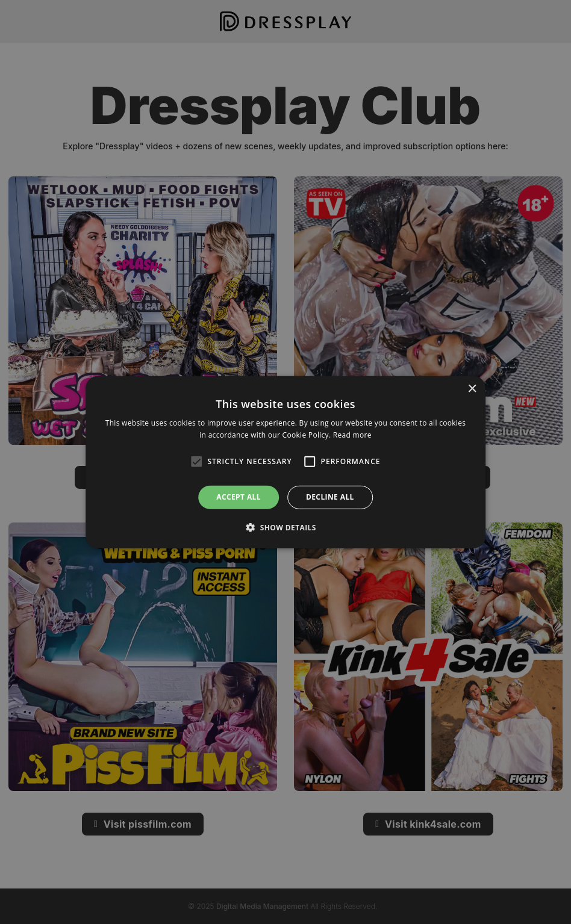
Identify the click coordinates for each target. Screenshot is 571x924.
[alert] (285, 462)
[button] (285, 527)
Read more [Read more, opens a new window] (352, 435)
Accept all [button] (239, 497)
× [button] (472, 389)
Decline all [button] (330, 497)
